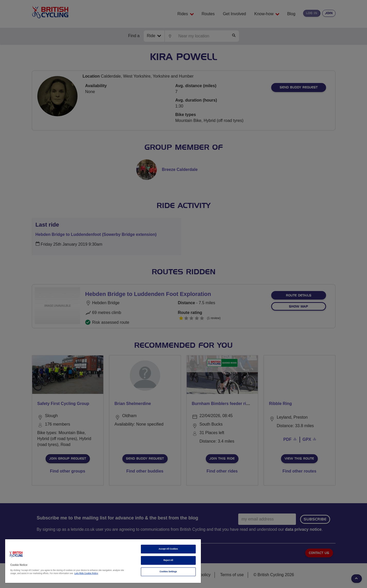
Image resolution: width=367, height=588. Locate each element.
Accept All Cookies (168, 549)
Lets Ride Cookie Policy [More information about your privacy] (86, 573)
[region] (103, 561)
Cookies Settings (168, 572)
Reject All (168, 560)
